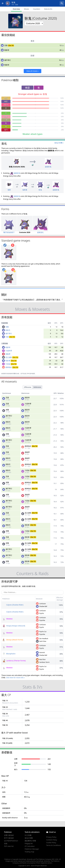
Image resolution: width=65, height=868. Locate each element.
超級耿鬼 (15, 173)
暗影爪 (8, 330)
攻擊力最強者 (9, 835)
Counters (37, 9)
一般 (6, 120)
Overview (16, 9)
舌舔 (6, 45)
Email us (52, 832)
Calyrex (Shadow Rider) (13, 605)
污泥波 (11, 364)
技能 (6, 843)
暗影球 (7, 50)
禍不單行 (8, 60)
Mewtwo (7, 619)
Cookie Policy (51, 843)
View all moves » (33, 71)
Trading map (29, 852)
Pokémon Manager (32, 849)
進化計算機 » (59, 143)
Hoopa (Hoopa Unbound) (14, 626)
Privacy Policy (51, 837)
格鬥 (6, 130)
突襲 (7, 327)
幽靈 (6, 101)
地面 (6, 98)
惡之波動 (12, 357)
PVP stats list (9, 846)
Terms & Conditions (54, 845)
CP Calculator (30, 846)
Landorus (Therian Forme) (14, 661)
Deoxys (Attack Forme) (13, 640)
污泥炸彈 (9, 351)
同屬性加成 (16, 374)
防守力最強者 (9, 838)
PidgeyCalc (29, 843)
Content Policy (52, 840)
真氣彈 (8, 354)
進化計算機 (29, 838)
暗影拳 (11, 361)
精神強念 (12, 367)
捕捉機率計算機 (30, 841)
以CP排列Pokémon (11, 841)
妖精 (6, 117)
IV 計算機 (28, 835)
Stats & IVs (48, 9)
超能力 (6, 105)
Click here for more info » (15, 678)
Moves (26, 9)
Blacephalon (9, 654)
